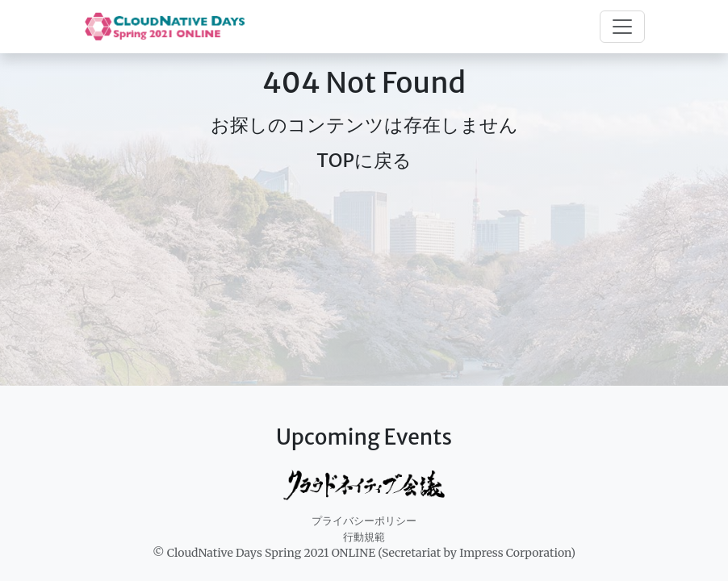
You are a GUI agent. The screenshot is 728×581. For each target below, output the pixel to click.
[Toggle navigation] (622, 27)
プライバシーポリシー (364, 521)
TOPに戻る (364, 160)
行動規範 (364, 537)
